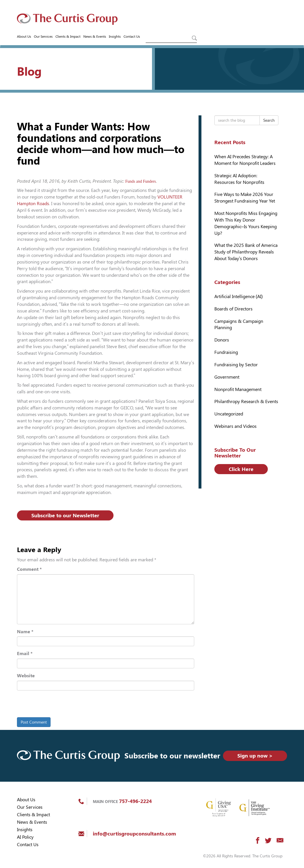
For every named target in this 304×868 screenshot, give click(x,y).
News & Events (95, 37)
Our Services (43, 37)
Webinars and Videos (235, 426)
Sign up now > (255, 756)
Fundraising (226, 352)
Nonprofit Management (238, 389)
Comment (29, 569)
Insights (115, 37)
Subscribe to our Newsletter (65, 515)
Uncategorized (229, 414)
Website (26, 676)
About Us (24, 37)
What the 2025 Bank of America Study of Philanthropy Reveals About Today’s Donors (246, 252)
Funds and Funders (141, 181)
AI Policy (25, 837)
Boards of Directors (233, 309)
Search (269, 120)
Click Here (241, 469)
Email (25, 654)
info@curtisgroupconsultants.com (134, 834)
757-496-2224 (135, 801)
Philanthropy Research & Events (246, 401)
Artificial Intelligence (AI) (239, 296)
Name (25, 632)
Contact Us (132, 37)
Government (227, 377)
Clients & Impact (68, 37)
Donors (222, 340)
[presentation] (56, 705)
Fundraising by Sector (236, 365)
